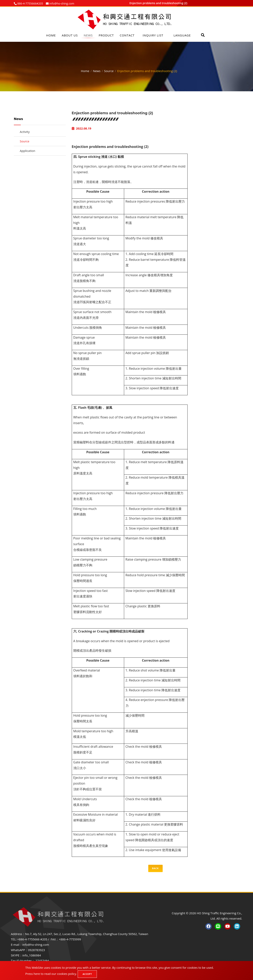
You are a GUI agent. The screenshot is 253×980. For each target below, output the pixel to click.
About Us (70, 35)
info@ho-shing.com (36, 945)
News (88, 35)
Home (51, 35)
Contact (127, 35)
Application (27, 151)
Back (155, 868)
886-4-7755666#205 (30, 3)
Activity (25, 132)
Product (106, 35)
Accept (87, 974)
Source (109, 70)
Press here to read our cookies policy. (51, 974)
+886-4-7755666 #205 (32, 939)
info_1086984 (32, 955)
